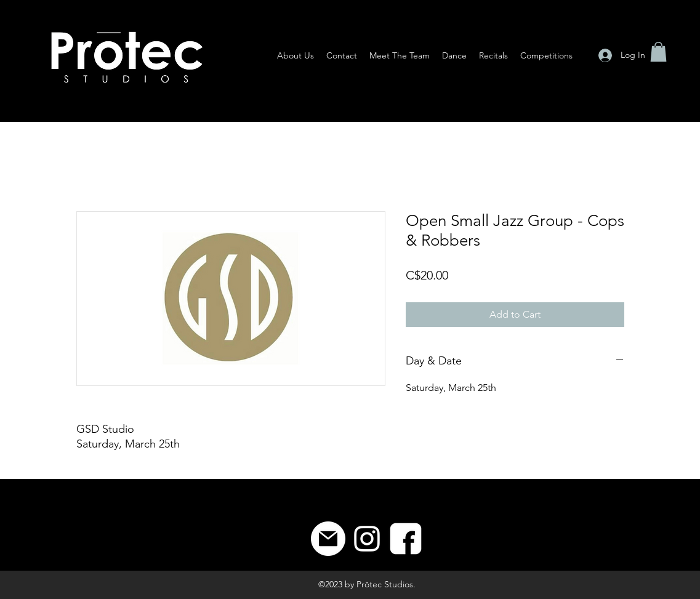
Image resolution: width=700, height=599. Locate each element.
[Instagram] (367, 539)
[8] (406, 539)
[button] (658, 52)
